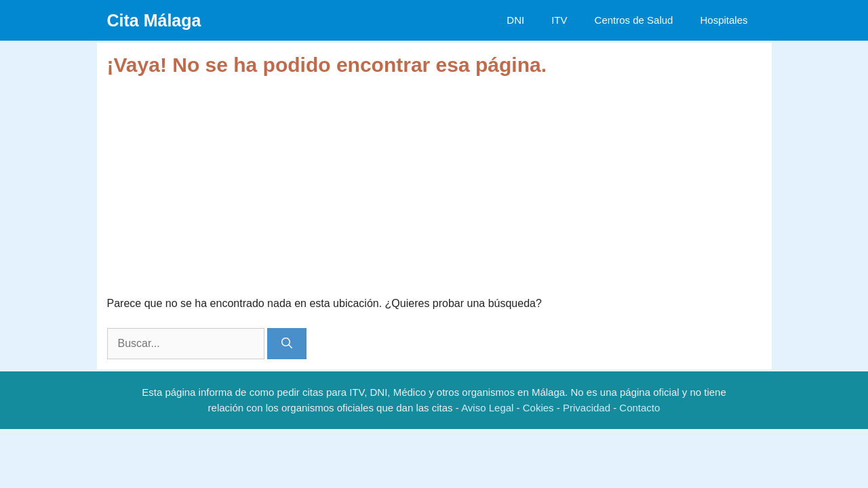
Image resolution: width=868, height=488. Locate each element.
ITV (559, 20)
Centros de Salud (634, 20)
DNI (515, 20)
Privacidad (587, 408)
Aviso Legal (487, 408)
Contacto (639, 408)
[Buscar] (287, 344)
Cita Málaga (154, 20)
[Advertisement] (434, 179)
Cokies (538, 408)
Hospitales (724, 20)
